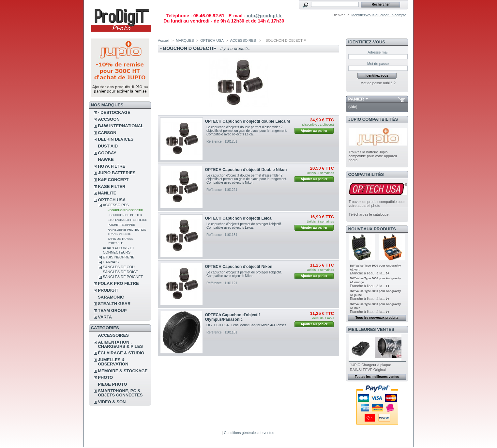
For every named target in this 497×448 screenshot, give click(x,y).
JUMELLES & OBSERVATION (113, 362)
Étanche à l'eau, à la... (368, 273)
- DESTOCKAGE (114, 112)
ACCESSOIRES (116, 205)
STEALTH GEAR (114, 304)
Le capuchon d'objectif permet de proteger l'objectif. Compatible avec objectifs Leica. (244, 226)
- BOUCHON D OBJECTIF (125, 210)
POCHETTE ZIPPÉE (121, 225)
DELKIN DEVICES (116, 139)
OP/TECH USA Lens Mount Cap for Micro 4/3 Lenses (246, 325)
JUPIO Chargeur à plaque (371, 365)
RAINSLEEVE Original (368, 370)
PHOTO (105, 377)
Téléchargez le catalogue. (369, 214)
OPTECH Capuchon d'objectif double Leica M (248, 121)
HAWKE (106, 159)
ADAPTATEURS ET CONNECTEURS (119, 250)
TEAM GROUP (112, 310)
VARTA (105, 317)
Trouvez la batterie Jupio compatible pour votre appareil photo (373, 156)
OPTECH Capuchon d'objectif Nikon (239, 267)
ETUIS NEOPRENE (119, 257)
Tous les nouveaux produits (377, 318)
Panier (356, 99)
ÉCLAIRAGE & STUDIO (121, 353)
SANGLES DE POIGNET (123, 277)
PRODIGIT (108, 290)
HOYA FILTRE (112, 166)
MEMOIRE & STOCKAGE (123, 371)
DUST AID (108, 146)
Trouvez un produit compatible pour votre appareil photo (377, 204)
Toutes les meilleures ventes (377, 377)
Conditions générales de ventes (249, 433)
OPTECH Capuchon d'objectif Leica (238, 218)
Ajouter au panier (314, 131)
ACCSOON (109, 119)
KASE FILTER (112, 186)
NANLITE (107, 193)
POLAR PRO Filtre (118, 283)
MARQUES (185, 40)
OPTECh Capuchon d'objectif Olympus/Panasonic (233, 317)
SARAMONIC (111, 297)
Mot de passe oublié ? (378, 83)
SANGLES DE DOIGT (120, 272)
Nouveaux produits (372, 229)
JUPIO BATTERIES (117, 173)
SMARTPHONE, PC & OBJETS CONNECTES (120, 393)
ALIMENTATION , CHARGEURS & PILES (120, 344)
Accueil (164, 40)
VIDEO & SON (112, 402)
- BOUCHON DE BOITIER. (125, 215)
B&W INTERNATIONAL (121, 126)
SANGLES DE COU (119, 267)
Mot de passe (378, 64)
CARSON (107, 133)
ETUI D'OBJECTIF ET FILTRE (127, 220)
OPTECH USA (112, 200)
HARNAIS (111, 262)
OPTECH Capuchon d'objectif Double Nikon (246, 170)
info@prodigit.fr (264, 16)
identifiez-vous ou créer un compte (379, 15)
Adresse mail (378, 52)
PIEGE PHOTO (112, 384)
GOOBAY (107, 153)
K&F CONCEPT (113, 180)
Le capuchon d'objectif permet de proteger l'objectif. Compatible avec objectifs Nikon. (244, 274)
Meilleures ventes (371, 329)
